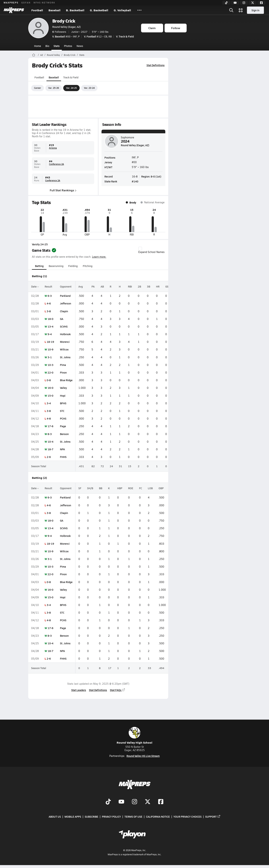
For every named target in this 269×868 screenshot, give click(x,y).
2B (139, 286)
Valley (63, 388)
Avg (81, 286)
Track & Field (71, 77)
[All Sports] (139, 10)
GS (167, 286)
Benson (64, 434)
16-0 (50, 388)
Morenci (65, 342)
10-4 (50, 442)
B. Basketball (75, 10)
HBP (120, 488)
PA (93, 286)
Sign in (255, 10)
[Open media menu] (241, 10)
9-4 (50, 334)
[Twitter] (253, 3)
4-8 (49, 418)
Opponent (66, 286)
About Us (55, 817)
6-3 (50, 296)
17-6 (50, 426)
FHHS (63, 457)
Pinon (63, 372)
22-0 (50, 372)
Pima (63, 365)
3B (149, 286)
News (80, 46)
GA (62, 319)
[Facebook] (261, 3)
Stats (57, 46)
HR (158, 286)
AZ (42, 55)
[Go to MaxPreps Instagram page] (134, 802)
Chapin (64, 311)
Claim (152, 28)
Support (213, 817)
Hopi (63, 396)
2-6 (49, 457)
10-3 (50, 365)
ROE (131, 488)
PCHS (63, 418)
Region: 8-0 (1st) (151, 176)
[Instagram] (244, 3)
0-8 (49, 380)
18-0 (50, 319)
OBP (161, 488)
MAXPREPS (11, 3)
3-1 (50, 357)
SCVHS (64, 326)
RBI (130, 286)
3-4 (49, 403)
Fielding (73, 266)
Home (38, 46)
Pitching (87, 266)
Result (48, 286)
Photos (68, 46)
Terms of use (133, 817)
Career (38, 88)
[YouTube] (235, 3)
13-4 (50, 326)
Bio (47, 46)
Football (37, 10)
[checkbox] (140, 249)
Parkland (65, 296)
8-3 (50, 434)
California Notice (158, 817)
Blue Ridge (66, 380)
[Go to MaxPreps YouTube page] (121, 802)
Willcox (64, 349)
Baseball (54, 10)
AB (102, 286)
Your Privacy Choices (188, 817)
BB (101, 488)
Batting (39, 266)
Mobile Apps (73, 817)
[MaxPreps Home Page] (34, 55)
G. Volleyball (122, 10)
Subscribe (91, 817)
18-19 (50, 342)
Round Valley (53, 55)
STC (62, 411)
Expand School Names (151, 250)
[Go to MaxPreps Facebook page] (161, 802)
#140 (135, 181)
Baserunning (56, 266)
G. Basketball (99, 10)
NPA (62, 449)
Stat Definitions (156, 65)
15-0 (50, 396)
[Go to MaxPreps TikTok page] (108, 802)
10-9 (50, 349)
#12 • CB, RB (98, 36)
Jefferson (66, 303)
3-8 (49, 311)
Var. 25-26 (54, 88)
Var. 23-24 (89, 88)
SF (80, 488)
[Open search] (231, 10)
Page (63, 426)
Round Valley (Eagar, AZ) (67, 27)
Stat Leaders (79, 690)
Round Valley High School (134, 736)
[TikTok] (226, 3)
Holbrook (65, 334)
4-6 (49, 303)
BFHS (63, 403)
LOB (150, 488)
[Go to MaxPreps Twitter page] (148, 802)
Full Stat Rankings (63, 190)
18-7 (50, 449)
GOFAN (26, 3)
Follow (176, 28)
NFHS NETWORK (44, 3)
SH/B (90, 488)
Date (35, 286)
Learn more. (99, 257)
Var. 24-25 (71, 88)
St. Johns (65, 357)
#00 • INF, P (66, 36)
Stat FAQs (118, 690)
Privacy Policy (111, 817)
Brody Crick (64, 21)
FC (141, 488)
